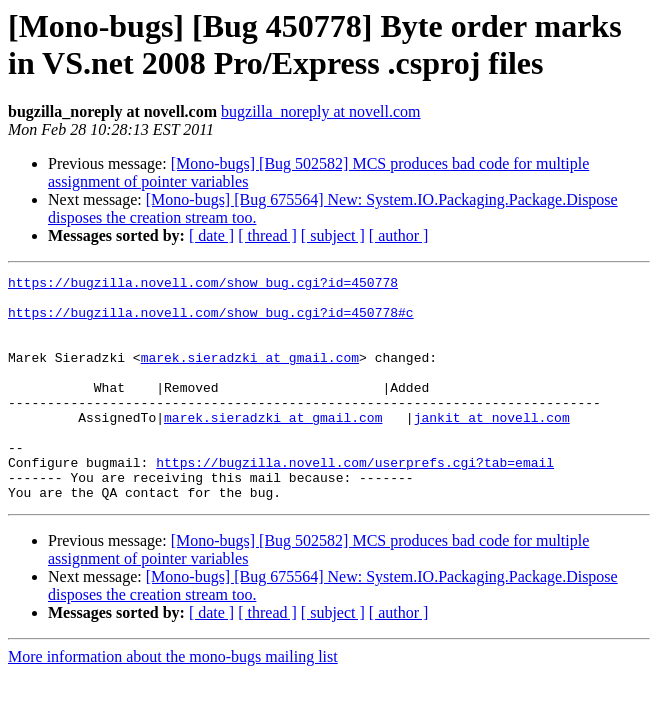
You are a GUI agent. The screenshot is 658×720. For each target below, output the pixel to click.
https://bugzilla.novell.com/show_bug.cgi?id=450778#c (211, 321)
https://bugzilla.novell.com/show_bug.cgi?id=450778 (203, 285)
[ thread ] (267, 235)
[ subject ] (333, 235)
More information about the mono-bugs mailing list (173, 701)
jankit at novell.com (492, 447)
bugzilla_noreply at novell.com (321, 111)
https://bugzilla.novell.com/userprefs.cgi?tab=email (355, 501)
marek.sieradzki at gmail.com (250, 375)
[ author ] (399, 235)
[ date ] (211, 235)
